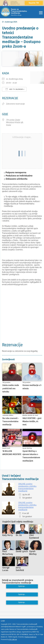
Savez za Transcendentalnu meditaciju (19, 11)
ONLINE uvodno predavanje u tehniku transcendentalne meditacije (27, 487)
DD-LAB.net (13, 639)
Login (3, 621)
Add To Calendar (14, 89)
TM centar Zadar (13, 120)
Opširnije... (22, 586)
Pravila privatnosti (30, 637)
